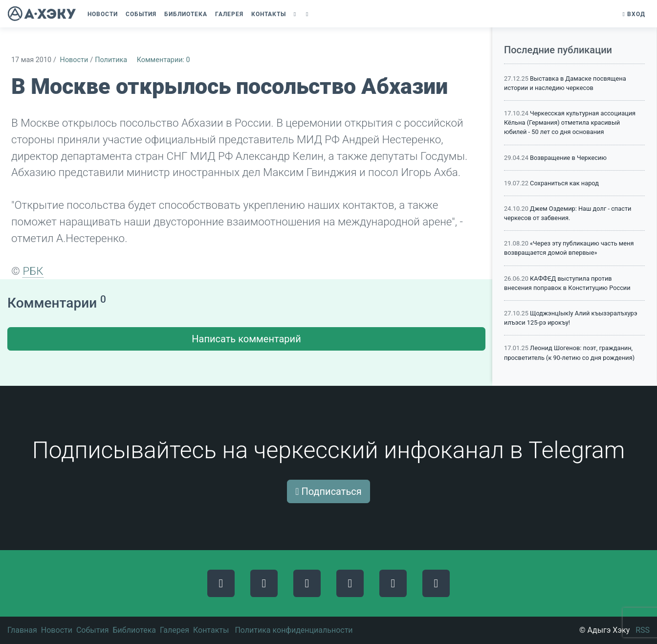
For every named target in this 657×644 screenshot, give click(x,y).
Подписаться (328, 491)
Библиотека (134, 630)
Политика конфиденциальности (294, 630)
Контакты (211, 630)
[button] (296, 14)
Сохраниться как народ (564, 183)
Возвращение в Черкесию (568, 158)
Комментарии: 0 (164, 60)
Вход (634, 14)
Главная (22, 630)
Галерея (175, 630)
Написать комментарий (246, 339)
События (93, 630)
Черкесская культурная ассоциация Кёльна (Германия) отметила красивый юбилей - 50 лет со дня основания (570, 122)
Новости (74, 60)
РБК (33, 271)
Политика (111, 60)
